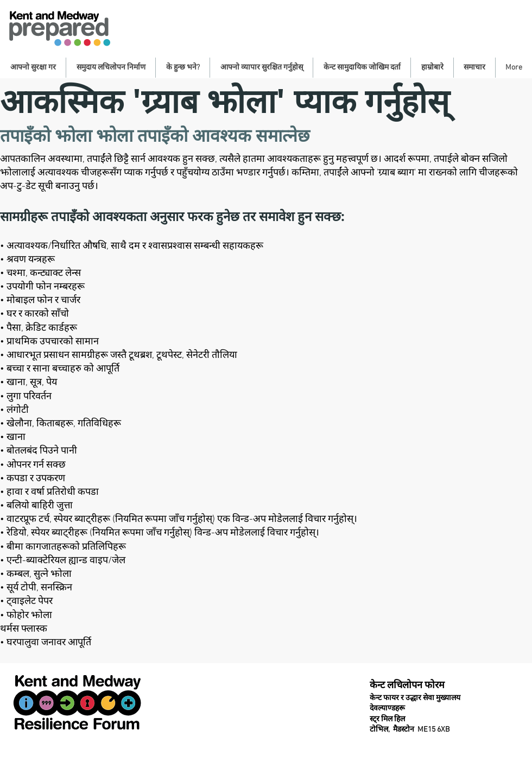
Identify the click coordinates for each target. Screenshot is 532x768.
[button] (33, 68)
